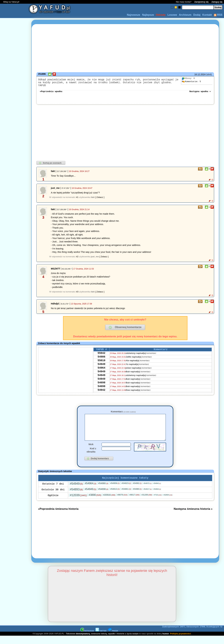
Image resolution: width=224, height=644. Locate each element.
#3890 (95, 503)
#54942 (157, 491)
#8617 (134, 503)
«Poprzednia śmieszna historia (58, 517)
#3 (77, 294)
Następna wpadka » (200, 94)
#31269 (147, 503)
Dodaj (197, 15)
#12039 (78, 503)
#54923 (126, 491)
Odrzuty (161, 15)
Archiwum (185, 15)
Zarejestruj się (201, 2)
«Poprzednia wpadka (51, 94)
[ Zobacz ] (100, 200)
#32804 (168, 503)
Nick (91, 452)
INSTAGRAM (87, 639)
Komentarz (123, 414)
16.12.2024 (200, 74)
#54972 (147, 491)
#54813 (115, 497)
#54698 (103, 497)
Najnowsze (134, 15)
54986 (101, 361)
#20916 (109, 503)
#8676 (122, 503)
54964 (101, 374)
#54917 (147, 497)
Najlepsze (148, 15)
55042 (101, 357)
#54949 (76, 492)
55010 (101, 365)
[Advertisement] (14, 322)
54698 (101, 391)
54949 (101, 370)
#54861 (126, 497)
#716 (158, 503)
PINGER (113, 639)
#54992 (137, 491)
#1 (77, 200)
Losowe (172, 15)
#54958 (115, 491)
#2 (77, 259)
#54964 (90, 491)
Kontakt (207, 15)
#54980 (103, 491)
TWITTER (101, 639)
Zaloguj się (217, 2)
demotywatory (83, 642)
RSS (218, 15)
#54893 (76, 497)
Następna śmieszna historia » (193, 517)
